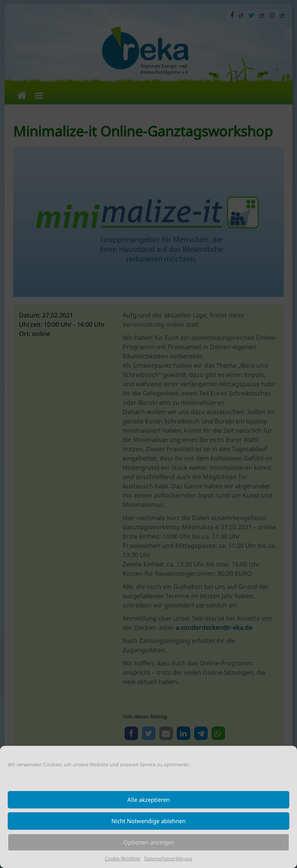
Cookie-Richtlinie (123, 859)
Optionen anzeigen (149, 842)
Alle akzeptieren (148, 800)
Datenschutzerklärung (168, 859)
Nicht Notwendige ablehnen (148, 821)
